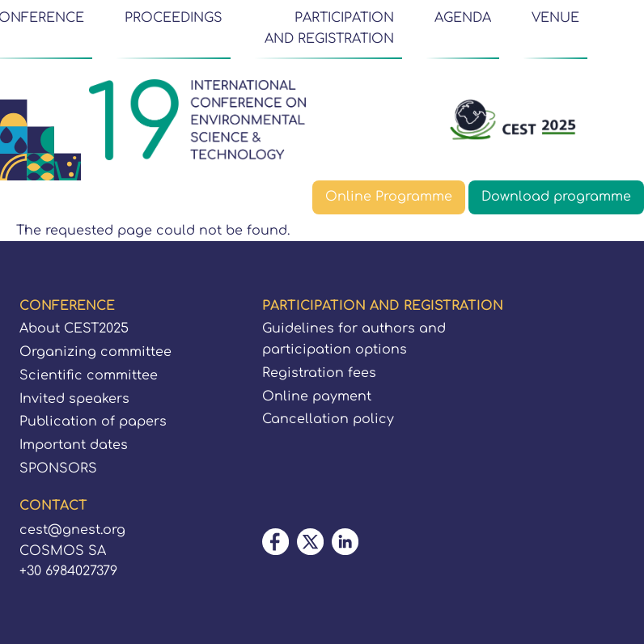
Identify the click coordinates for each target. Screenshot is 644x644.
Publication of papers (93, 422)
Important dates (74, 445)
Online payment (317, 396)
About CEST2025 (74, 328)
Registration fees (319, 373)
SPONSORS (58, 468)
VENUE (555, 18)
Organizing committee (95, 352)
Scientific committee (89, 375)
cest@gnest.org (72, 530)
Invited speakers (74, 399)
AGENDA (463, 18)
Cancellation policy (328, 419)
